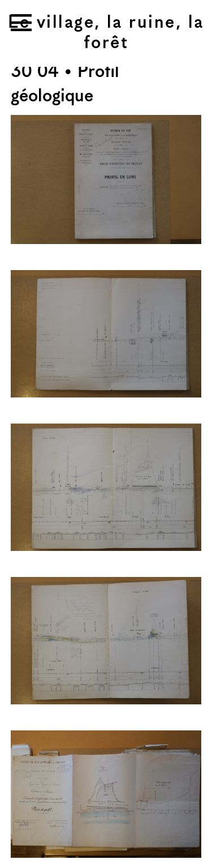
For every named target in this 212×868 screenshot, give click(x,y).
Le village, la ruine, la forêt (106, 33)
